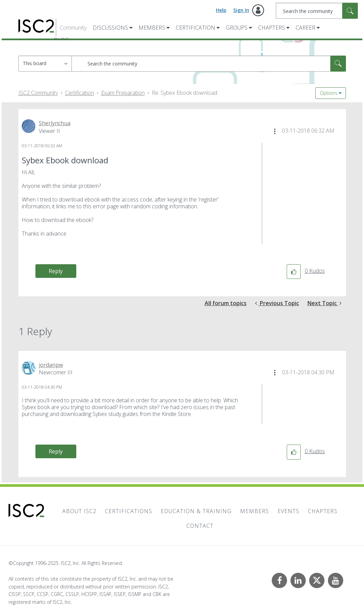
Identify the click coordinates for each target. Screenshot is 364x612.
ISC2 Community (38, 93)
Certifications (129, 511)
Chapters (272, 28)
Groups (237, 28)
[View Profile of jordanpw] (51, 365)
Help (221, 10)
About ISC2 (79, 511)
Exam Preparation (123, 93)
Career (305, 28)
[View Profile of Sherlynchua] (55, 123)
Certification (195, 28)
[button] (275, 131)
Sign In (241, 10)
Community (73, 28)
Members (152, 28)
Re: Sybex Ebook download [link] (185, 93)
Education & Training (196, 511)
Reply (56, 271)
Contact (200, 526)
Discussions (110, 28)
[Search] (317, 11)
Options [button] (329, 93)
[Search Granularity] (45, 64)
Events (288, 511)
